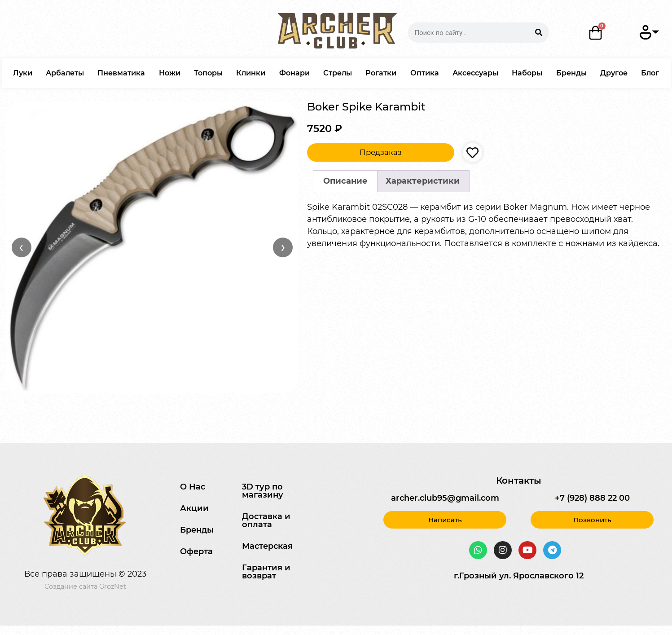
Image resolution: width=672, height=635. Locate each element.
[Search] (539, 33)
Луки (23, 73)
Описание (345, 181)
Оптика (425, 73)
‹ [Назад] (21, 247)
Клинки (251, 73)
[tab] (345, 181)
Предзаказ (381, 152)
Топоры (208, 73)
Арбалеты (65, 73)
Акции (194, 508)
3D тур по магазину (263, 491)
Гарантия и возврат (266, 572)
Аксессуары (475, 73)
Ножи (170, 73)
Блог (650, 73)
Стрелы (338, 73)
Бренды (571, 73)
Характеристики (423, 181)
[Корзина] (596, 33)
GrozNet (113, 586)
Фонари (294, 73)
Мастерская (267, 546)
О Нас (193, 487)
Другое (614, 73)
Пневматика (121, 73)
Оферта (196, 551)
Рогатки (381, 73)
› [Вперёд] (283, 247)
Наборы (527, 73)
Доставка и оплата (266, 520)
